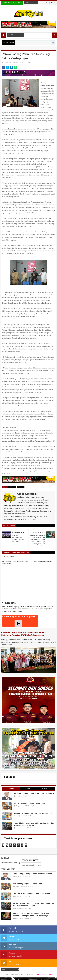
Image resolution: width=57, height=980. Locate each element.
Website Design (19, 974)
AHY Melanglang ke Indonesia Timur (30, 803)
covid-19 (12, 487)
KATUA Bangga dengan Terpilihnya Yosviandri (34, 793)
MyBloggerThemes (45, 974)
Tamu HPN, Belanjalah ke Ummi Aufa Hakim (33, 813)
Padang (21, 487)
